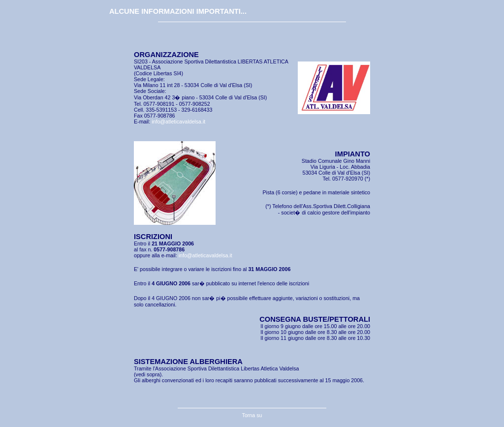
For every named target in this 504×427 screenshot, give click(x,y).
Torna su (252, 415)
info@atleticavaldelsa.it (178, 122)
